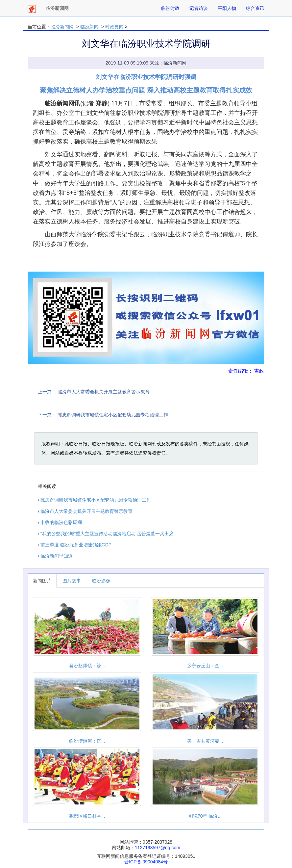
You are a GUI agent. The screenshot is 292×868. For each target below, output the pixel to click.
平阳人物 (227, 8)
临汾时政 (170, 8)
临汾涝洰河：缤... (87, 741)
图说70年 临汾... (205, 816)
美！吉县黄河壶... (205, 741)
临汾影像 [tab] (101, 581)
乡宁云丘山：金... (205, 666)
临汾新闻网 (62, 27)
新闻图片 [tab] (42, 581)
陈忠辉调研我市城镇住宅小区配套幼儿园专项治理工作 (113, 415)
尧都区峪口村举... (87, 816)
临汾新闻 (89, 27)
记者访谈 (199, 8)
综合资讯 (255, 8)
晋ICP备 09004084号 (146, 862)
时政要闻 (114, 27)
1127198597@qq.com (158, 848)
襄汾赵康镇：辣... (87, 666)
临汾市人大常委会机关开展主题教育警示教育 (104, 392)
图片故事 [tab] (72, 581)
